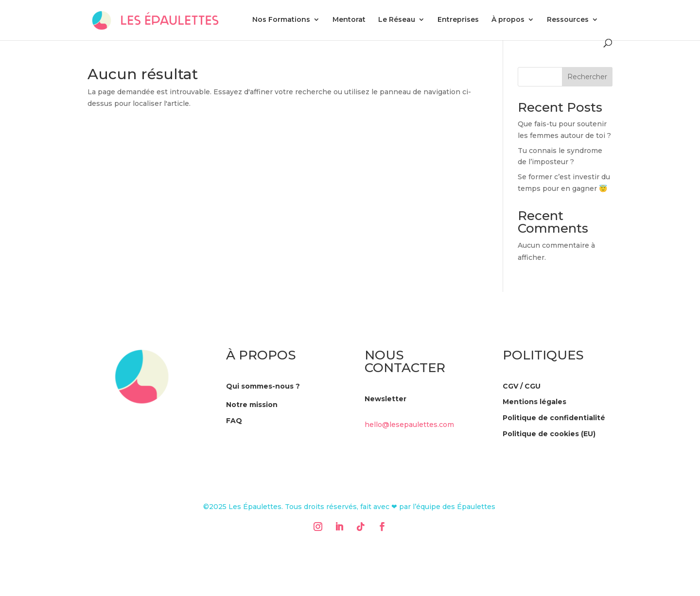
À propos (508, 20)
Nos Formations (281, 20)
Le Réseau (397, 20)
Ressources (568, 20)
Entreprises (458, 20)
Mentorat (349, 20)
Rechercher (587, 77)
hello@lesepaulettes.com (409, 425)
